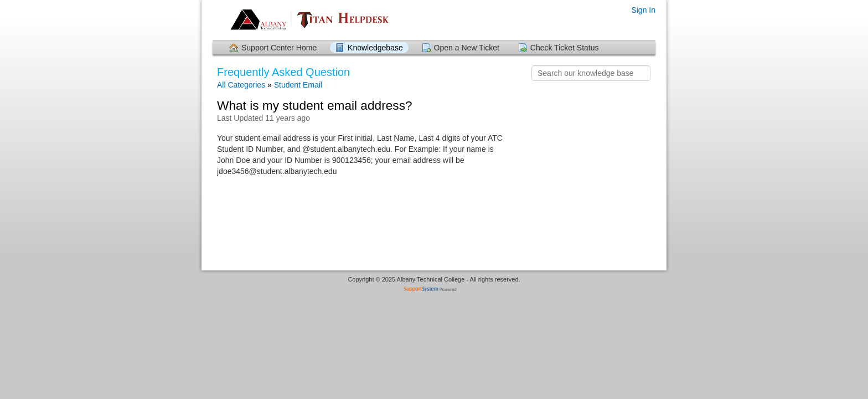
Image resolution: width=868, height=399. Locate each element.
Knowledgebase (375, 48)
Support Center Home (279, 48)
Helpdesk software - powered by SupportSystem (434, 290)
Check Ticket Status (565, 48)
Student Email (298, 85)
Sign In (643, 10)
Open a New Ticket (467, 48)
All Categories (241, 85)
